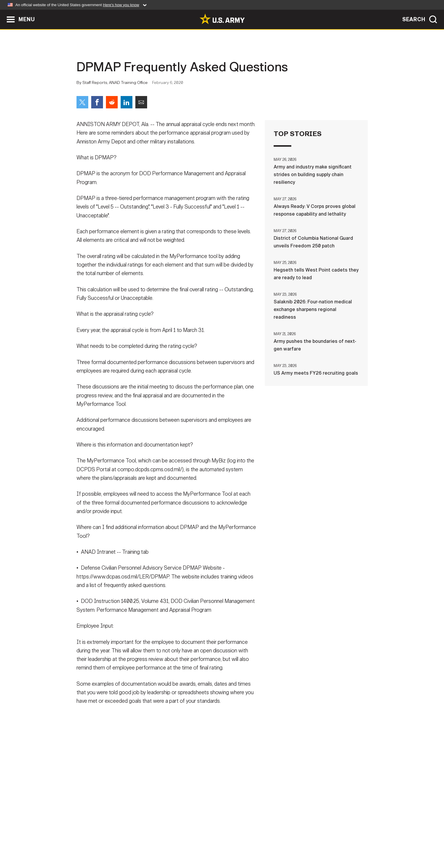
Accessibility (227, 842)
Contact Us (122, 842)
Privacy (153, 842)
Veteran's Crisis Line (333, 842)
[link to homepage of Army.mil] (222, 19)
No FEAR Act (286, 842)
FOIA (258, 842)
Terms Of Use (187, 842)
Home (93, 842)
